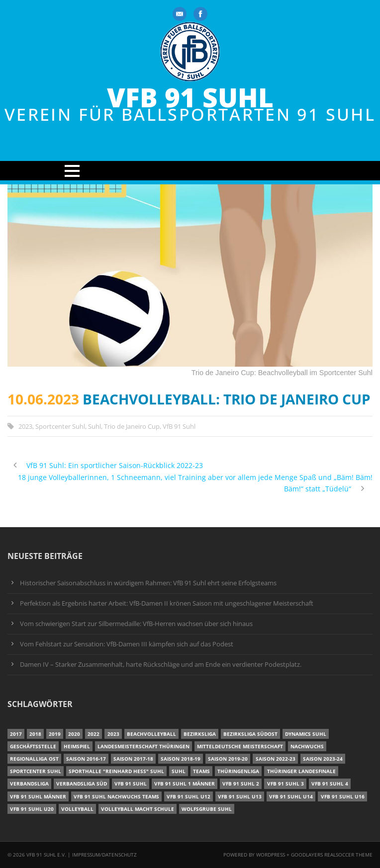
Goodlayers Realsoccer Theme (332, 855)
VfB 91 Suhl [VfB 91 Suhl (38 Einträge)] (131, 784)
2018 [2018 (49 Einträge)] (35, 734)
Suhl (95, 426)
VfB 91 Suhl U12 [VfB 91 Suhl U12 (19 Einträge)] (189, 796)
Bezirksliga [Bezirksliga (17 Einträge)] (200, 734)
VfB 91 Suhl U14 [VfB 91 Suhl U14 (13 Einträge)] (291, 796)
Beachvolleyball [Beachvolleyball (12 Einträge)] (151, 734)
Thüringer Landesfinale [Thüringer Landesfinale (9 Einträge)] (301, 771)
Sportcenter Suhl (60, 426)
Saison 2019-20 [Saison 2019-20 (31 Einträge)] (228, 759)
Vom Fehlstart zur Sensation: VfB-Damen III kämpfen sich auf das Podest (127, 644)
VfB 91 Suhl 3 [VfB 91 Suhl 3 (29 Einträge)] (285, 784)
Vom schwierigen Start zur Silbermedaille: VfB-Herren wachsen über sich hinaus (136, 624)
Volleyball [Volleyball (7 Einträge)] (77, 809)
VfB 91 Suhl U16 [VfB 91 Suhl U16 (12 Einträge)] (343, 796)
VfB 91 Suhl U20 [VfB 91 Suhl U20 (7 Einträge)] (32, 809)
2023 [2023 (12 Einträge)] (113, 734)
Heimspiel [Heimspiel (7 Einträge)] (77, 746)
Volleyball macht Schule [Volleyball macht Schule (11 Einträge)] (138, 809)
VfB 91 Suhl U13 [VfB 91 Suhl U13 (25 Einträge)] (240, 796)
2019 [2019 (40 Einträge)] (55, 734)
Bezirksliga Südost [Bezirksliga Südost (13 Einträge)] (250, 734)
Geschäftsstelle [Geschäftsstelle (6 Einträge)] (33, 746)
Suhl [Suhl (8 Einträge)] (179, 771)
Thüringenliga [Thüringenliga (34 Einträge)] (238, 771)
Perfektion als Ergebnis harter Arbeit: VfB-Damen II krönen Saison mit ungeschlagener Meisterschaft (167, 603)
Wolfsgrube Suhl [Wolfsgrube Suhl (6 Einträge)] (207, 809)
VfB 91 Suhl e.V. (46, 855)
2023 (25, 426)
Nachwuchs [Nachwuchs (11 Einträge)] (307, 746)
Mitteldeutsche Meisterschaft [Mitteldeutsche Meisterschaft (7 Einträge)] (240, 746)
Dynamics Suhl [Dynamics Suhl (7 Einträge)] (306, 734)
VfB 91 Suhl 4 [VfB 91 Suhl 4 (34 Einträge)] (330, 784)
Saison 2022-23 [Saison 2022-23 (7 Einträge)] (276, 759)
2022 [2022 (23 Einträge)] (94, 734)
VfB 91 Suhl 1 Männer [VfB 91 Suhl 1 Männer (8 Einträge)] (185, 784)
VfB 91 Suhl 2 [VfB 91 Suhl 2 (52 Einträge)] (241, 784)
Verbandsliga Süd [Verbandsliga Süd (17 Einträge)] (82, 784)
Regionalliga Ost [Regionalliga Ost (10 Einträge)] (34, 759)
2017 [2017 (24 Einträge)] (16, 734)
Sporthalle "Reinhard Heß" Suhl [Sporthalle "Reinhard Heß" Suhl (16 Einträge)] (116, 771)
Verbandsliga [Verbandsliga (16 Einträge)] (29, 784)
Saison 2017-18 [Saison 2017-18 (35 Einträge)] (133, 759)
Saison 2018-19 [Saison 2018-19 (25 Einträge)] (181, 759)
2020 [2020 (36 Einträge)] (74, 734)
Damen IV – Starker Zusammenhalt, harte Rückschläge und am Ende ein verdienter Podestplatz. (161, 665)
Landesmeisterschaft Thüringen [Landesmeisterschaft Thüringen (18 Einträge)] (143, 746)
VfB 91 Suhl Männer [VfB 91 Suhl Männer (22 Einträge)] (38, 796)
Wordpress (271, 855)
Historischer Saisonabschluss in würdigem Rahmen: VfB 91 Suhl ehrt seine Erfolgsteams (148, 583)
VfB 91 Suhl (190, 97)
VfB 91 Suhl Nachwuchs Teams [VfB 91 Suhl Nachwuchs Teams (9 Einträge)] (116, 796)
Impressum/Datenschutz (104, 855)
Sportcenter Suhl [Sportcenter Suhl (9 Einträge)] (36, 771)
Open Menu (190, 171)
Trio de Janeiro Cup (132, 426)
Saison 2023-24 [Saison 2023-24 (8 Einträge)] (323, 759)
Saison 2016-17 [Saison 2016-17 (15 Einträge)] (86, 759)
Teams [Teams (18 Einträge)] (201, 771)
